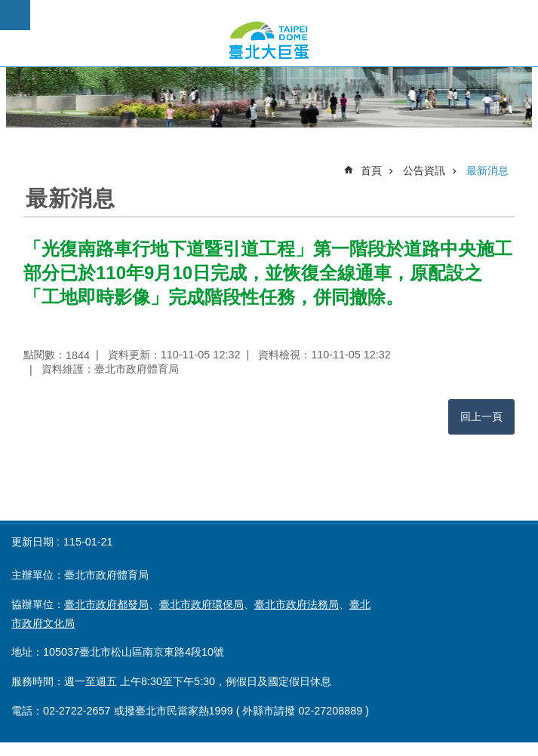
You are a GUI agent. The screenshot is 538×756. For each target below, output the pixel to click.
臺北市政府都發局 (106, 604)
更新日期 (32, 542)
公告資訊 (424, 171)
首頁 (371, 171)
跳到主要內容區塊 (8, 8)
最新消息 (487, 171)
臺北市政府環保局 (201, 604)
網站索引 (15, 15)
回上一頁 (481, 416)
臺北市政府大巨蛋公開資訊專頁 (269, 40)
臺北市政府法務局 (297, 604)
